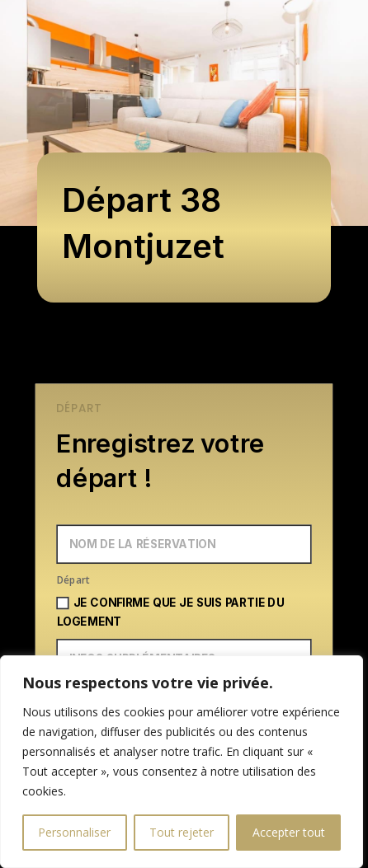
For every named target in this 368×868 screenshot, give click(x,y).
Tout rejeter (182, 832)
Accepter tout (289, 832)
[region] (182, 762)
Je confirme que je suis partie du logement (170, 612)
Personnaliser (74, 832)
